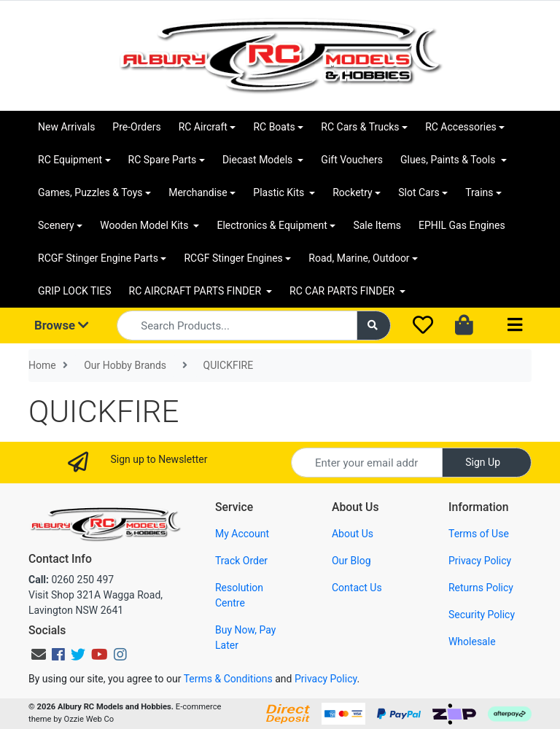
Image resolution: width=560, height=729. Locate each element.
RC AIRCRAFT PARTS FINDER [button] (197, 291)
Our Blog (351, 561)
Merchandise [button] (198, 192)
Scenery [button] (56, 225)
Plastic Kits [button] (280, 192)
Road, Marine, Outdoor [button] (359, 258)
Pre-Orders (136, 127)
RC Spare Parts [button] (163, 160)
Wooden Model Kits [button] (145, 225)
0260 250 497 (71, 580)
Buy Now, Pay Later (245, 638)
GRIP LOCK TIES (75, 291)
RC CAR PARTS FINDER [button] (343, 291)
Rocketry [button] (352, 192)
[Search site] (374, 325)
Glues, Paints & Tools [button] (449, 160)
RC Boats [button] (274, 127)
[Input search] (237, 325)
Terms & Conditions (228, 679)
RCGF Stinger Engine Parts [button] (98, 258)
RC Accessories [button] (461, 127)
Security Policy (482, 615)
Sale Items (377, 225)
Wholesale (472, 642)
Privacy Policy (480, 561)
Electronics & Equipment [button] (272, 225)
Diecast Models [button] (259, 160)
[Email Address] (367, 463)
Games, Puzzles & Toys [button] (90, 192)
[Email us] (39, 655)
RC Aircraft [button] (203, 127)
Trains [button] (479, 192)
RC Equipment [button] (70, 160)
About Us (353, 534)
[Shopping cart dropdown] (466, 326)
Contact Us (357, 588)
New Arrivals (66, 127)
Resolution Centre (239, 595)
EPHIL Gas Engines (462, 225)
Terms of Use (479, 534)
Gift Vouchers (352, 160)
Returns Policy (481, 588)
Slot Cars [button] (419, 192)
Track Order (241, 561)
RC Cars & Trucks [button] (360, 127)
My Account (242, 534)
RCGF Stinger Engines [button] (233, 258)
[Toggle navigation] (515, 325)
